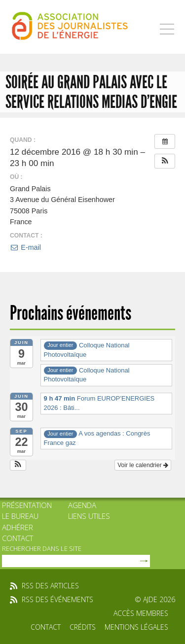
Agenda (82, 505)
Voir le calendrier (143, 465)
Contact (18, 538)
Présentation (27, 505)
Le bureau (20, 516)
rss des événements (57, 599)
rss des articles (50, 586)
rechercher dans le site (42, 548)
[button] (165, 161)
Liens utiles (89, 516)
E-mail (25, 247)
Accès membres (141, 613)
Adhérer (18, 527)
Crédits (83, 627)
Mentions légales (136, 627)
